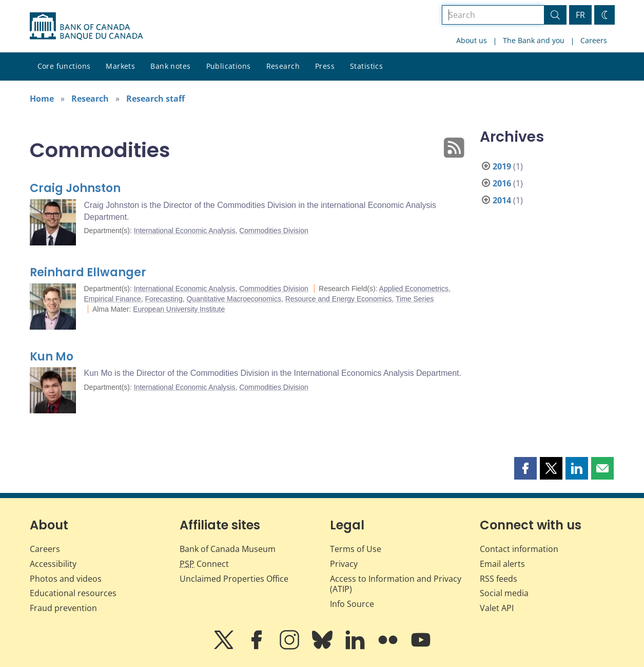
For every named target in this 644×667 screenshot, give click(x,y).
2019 (502, 166)
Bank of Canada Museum (228, 549)
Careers (594, 40)
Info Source (352, 604)
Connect (204, 564)
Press (325, 66)
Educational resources (73, 593)
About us (472, 40)
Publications (229, 66)
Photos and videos (66, 579)
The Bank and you (534, 40)
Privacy (344, 564)
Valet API (497, 608)
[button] (525, 468)
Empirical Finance (113, 299)
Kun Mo (52, 357)
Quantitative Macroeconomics (233, 299)
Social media (504, 593)
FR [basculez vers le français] (580, 15)
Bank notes (170, 66)
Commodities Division (274, 231)
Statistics (366, 66)
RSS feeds (499, 579)
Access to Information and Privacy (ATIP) (396, 584)
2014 (502, 200)
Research (283, 66)
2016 (502, 183)
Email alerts (502, 564)
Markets (120, 66)
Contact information (519, 549)
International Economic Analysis (185, 231)
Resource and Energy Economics (339, 299)
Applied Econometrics (414, 289)
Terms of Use (356, 549)
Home (42, 99)
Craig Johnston (75, 188)
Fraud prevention (63, 608)
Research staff (155, 99)
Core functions (64, 66)
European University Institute (179, 309)
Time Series (415, 299)
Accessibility (53, 564)
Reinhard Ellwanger (88, 272)
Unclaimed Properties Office (234, 579)
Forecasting (164, 299)
